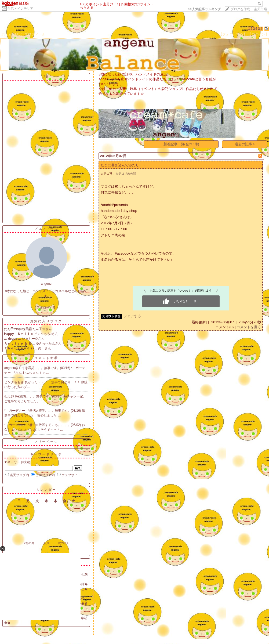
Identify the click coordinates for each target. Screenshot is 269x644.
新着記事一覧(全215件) (181, 144)
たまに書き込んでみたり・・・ (125, 165)
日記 (18, 34)
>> (205, 9)
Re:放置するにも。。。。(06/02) (58, 425)
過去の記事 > (245, 144)
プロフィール (35, 34)
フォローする (46, 307)
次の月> (63, 543)
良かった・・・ (38, 382)
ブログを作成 (240, 9)
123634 (255, 29)
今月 (46, 543)
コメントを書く (249, 327)
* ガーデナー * (17, 411)
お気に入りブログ (46, 321)
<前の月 (29, 543)
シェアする (132, 316)
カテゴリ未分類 (126, 173)
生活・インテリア (20, 9)
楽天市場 (260, 9)
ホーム (7, 34)
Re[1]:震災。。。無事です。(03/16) (45, 368)
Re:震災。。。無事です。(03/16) (39, 396)
